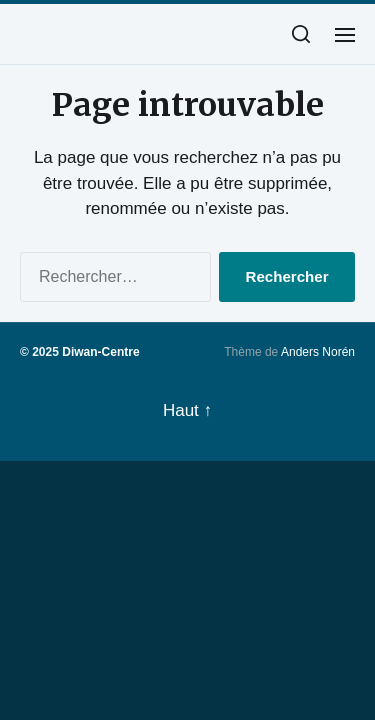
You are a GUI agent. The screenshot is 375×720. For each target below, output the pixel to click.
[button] (301, 34)
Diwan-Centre (100, 352)
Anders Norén (318, 352)
